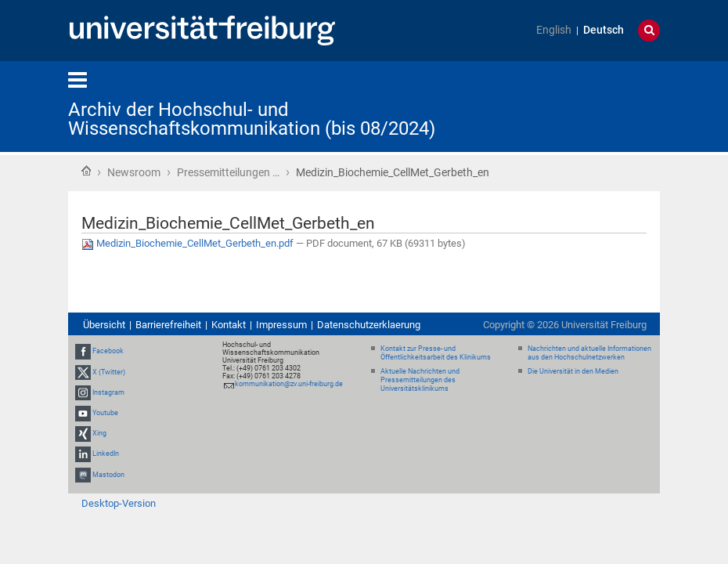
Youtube (105, 413)
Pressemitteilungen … (228, 172)
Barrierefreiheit (168, 325)
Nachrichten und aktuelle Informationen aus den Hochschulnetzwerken (589, 353)
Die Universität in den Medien (573, 371)
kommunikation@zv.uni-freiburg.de (289, 384)
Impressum (281, 325)
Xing (99, 433)
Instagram (108, 392)
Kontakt (229, 325)
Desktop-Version (119, 503)
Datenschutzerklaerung (369, 325)
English (554, 30)
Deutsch (604, 30)
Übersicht (104, 325)
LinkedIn (106, 454)
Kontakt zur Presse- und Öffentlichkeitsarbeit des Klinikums (436, 353)
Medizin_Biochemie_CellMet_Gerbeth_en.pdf (189, 243)
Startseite (86, 171)
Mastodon (108, 475)
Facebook (108, 352)
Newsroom (134, 172)
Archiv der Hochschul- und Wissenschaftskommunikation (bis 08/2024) (252, 119)
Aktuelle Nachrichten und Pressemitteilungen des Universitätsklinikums (420, 380)
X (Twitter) (109, 372)
